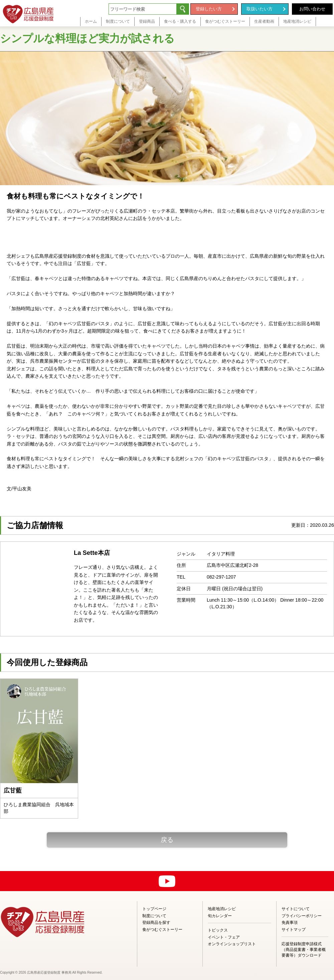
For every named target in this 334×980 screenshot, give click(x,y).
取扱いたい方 (260, 9)
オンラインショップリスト (232, 944)
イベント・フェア (224, 937)
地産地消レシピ (222, 909)
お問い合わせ (312, 9)
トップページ (154, 909)
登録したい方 (209, 9)
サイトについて (296, 909)
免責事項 (290, 923)
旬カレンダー (220, 916)
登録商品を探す (156, 923)
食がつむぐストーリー (162, 930)
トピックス (218, 930)
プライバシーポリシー (302, 916)
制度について (154, 916)
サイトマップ (294, 930)
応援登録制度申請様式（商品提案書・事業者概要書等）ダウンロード (304, 950)
